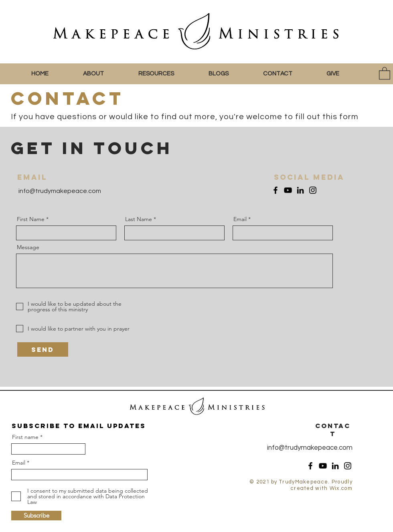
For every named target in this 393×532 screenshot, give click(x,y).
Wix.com (341, 488)
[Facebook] (276, 190)
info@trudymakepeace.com (59, 191)
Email (240, 219)
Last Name (139, 219)
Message (28, 247)
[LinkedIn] (300, 190)
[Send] (43, 349)
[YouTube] (288, 190)
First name (25, 437)
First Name (31, 219)
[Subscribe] (36, 516)
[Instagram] (313, 190)
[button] (105, 74)
